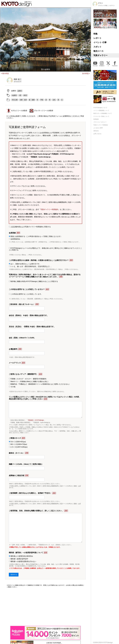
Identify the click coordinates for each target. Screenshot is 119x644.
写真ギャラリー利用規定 (101, 125)
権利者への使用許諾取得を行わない (23, 561)
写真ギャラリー (101, 55)
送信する (14, 575)
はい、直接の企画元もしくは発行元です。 (25, 264)
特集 (96, 34)
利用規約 (96, 119)
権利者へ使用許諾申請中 (19, 559)
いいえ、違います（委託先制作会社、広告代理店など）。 (31, 266)
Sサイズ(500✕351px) (17, 442)
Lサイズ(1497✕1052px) (18, 447)
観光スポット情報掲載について (103, 113)
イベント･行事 (100, 42)
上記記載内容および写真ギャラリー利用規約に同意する (30, 227)
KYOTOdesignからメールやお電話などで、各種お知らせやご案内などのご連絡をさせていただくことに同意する (45, 249)
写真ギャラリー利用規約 (49, 209)
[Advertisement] (45, 607)
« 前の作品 (5, 73)
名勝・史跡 (23, 100)
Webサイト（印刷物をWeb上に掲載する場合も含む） (29, 381)
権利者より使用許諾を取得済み (21, 556)
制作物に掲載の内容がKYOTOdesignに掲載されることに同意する (33, 281)
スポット (98, 47)
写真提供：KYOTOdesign (36, 420)
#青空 (25, 95)
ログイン (112, 6)
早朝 (42, 100)
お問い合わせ (97, 134)
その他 (12, 387)
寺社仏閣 (15, 100)
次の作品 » (86, 73)
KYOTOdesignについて (100, 108)
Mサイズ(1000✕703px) (18, 444)
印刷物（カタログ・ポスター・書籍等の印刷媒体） (28, 379)
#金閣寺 (14, 95)
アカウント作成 (103, 6)
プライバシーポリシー (100, 122)
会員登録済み (15, 239)
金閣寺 (20, 91)
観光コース (99, 51)
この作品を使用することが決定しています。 (26, 294)
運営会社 (96, 131)
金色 (54, 100)
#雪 (20, 95)
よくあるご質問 (98, 128)
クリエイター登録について (101, 116)
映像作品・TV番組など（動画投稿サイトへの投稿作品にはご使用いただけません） (40, 384)
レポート (98, 38)
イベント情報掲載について (101, 110)
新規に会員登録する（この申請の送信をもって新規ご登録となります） (35, 236)
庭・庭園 (32, 100)
